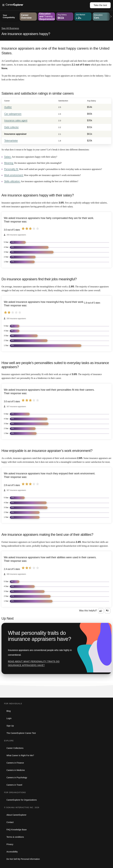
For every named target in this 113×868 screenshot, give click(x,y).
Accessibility (12, 852)
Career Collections (15, 748)
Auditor (8, 107)
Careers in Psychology (17, 778)
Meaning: (9, 163)
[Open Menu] (46, 5)
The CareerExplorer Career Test (21, 733)
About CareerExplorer (16, 815)
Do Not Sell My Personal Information (23, 859)
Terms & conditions (15, 837)
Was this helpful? (88, 611)
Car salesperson (13, 114)
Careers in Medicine (16, 770)
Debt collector (11, 127)
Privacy (10, 844)
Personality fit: (11, 169)
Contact (10, 822)
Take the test (100, 5)
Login (9, 718)
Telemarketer (11, 141)
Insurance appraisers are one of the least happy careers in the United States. (55, 51)
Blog (9, 711)
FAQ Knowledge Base (17, 830)
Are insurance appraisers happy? (26, 34)
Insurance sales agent (16, 120)
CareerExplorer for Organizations (22, 800)
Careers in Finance (15, 763)
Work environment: (14, 175)
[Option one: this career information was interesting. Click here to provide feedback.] (101, 611)
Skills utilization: (12, 181)
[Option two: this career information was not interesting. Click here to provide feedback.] (108, 611)
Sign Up (10, 726)
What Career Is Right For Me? (20, 755)
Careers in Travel (14, 785)
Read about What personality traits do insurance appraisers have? (34, 663)
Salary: (8, 157)
